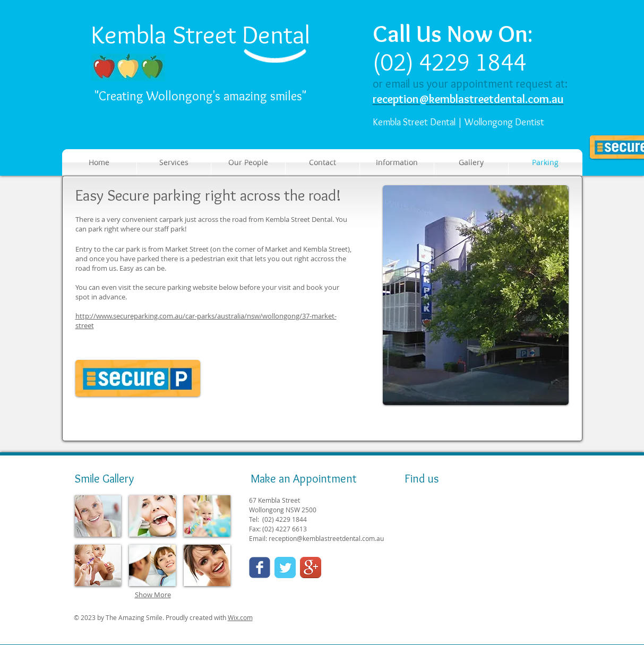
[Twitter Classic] (285, 567)
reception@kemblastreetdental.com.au (326, 538)
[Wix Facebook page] (260, 567)
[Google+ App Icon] (311, 567)
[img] (98, 516)
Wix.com (240, 617)
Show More (153, 595)
